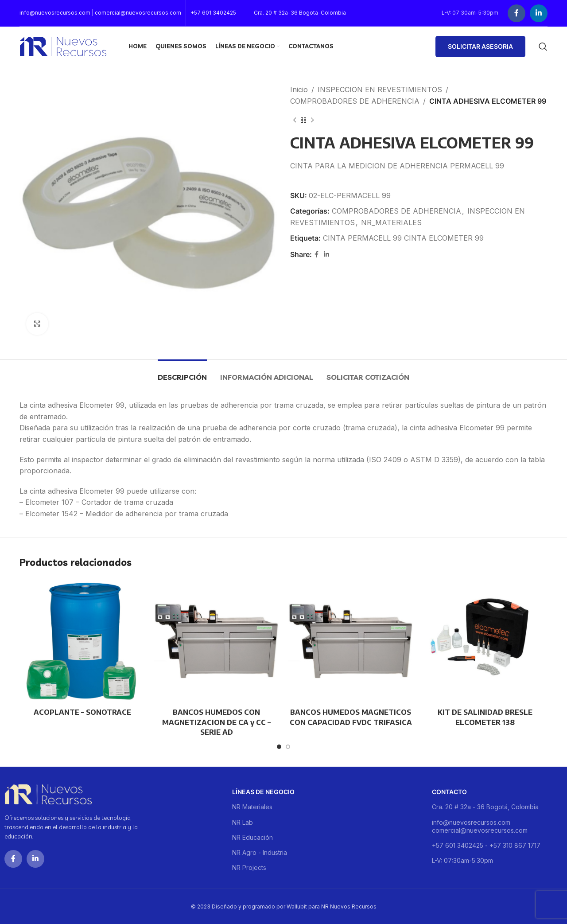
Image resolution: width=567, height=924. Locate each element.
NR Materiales (252, 807)
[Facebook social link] (517, 13)
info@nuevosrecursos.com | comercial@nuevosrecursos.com (100, 13)
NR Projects (249, 867)
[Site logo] (63, 46)
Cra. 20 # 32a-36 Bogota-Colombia (300, 13)
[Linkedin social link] (539, 13)
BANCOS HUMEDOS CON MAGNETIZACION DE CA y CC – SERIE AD (216, 722)
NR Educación (252, 837)
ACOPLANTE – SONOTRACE (82, 712)
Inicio (299, 90)
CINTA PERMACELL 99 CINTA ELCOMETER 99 (403, 238)
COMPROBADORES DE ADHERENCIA (355, 101)
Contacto (449, 792)
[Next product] (312, 120)
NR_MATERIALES (391, 222)
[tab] (182, 373)
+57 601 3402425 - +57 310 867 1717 (486, 845)
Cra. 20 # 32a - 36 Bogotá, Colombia (485, 807)
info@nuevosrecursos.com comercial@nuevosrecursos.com (480, 826)
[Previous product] (295, 120)
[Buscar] (543, 47)
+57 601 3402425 (213, 13)
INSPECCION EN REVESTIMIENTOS (380, 90)
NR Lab (243, 822)
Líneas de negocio (263, 792)
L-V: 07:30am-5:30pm (462, 860)
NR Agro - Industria (260, 852)
